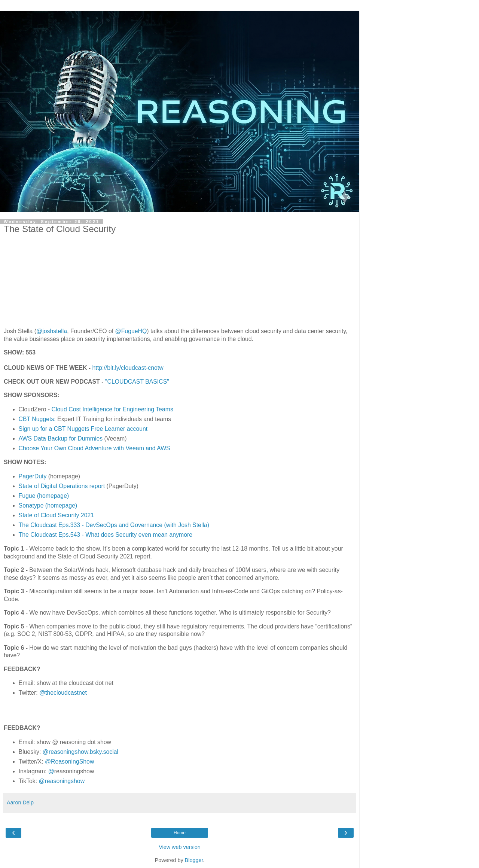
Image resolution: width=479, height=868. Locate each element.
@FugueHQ (131, 331)
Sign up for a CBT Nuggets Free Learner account (83, 429)
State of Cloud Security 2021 (57, 515)
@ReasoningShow (69, 762)
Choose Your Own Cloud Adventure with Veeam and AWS (94, 448)
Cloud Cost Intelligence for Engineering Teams (112, 409)
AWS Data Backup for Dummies (61, 438)
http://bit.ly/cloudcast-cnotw (128, 368)
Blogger (194, 860)
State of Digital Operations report (62, 486)
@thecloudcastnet (63, 693)
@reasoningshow (62, 781)
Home (180, 833)
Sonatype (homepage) (48, 505)
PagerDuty (33, 476)
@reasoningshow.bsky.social (80, 752)
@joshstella (52, 331)
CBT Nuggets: (37, 419)
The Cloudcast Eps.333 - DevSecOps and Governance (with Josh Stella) (114, 525)
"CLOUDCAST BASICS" (137, 382)
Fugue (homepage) (44, 496)
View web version (180, 847)
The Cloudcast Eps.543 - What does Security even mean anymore (106, 535)
